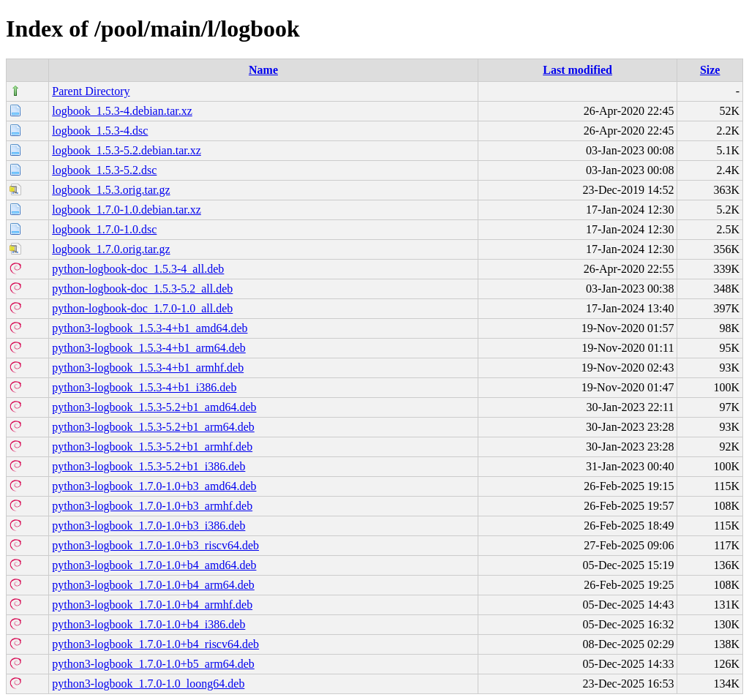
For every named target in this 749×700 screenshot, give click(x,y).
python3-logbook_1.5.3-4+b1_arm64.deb (149, 348)
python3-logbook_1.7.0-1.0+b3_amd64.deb (154, 486)
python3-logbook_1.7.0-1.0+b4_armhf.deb (152, 605)
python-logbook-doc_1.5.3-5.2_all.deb (142, 289)
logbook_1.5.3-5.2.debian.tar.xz (127, 150)
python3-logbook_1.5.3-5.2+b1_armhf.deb (152, 447)
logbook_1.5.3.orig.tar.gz (111, 190)
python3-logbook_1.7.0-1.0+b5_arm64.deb (153, 664)
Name (263, 70)
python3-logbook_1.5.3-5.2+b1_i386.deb (148, 466)
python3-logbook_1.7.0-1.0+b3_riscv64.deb (155, 545)
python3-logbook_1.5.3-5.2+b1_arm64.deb (153, 427)
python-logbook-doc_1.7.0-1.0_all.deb (142, 308)
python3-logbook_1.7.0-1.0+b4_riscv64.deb (155, 644)
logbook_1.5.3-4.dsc (100, 131)
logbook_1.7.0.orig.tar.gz (111, 249)
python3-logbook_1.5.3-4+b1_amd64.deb (150, 328)
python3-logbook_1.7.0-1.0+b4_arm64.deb (153, 585)
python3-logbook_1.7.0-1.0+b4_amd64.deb (154, 565)
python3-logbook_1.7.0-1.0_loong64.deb (148, 684)
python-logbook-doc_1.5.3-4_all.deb (138, 269)
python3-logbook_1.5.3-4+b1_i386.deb (144, 387)
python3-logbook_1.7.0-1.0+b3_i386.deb (148, 526)
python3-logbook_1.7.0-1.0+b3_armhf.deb (152, 506)
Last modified (577, 70)
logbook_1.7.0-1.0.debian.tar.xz (127, 210)
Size (710, 70)
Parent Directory (91, 91)
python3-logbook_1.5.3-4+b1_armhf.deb (148, 368)
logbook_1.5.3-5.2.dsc (104, 170)
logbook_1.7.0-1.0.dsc (104, 229)
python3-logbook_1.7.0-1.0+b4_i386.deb (148, 624)
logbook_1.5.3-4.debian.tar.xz (122, 111)
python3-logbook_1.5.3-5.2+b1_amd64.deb (154, 407)
